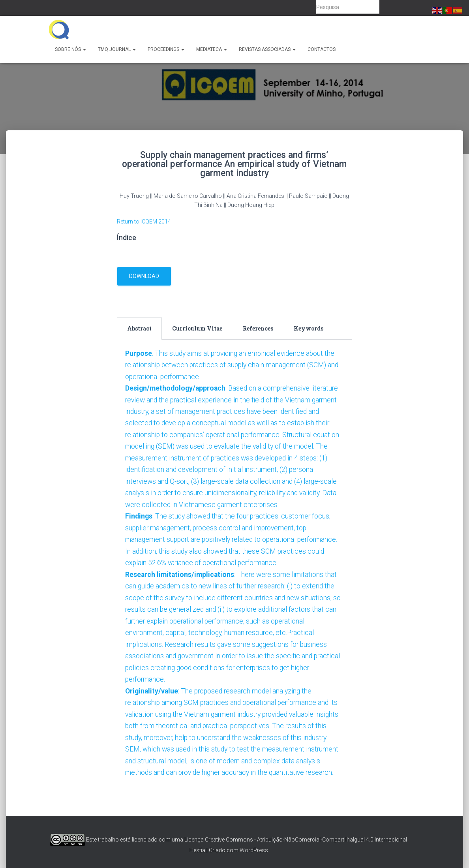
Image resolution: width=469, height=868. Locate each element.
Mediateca (212, 49)
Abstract (139, 328)
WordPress (254, 851)
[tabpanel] (235, 569)
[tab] (139, 329)
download (144, 276)
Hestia (197, 851)
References (258, 328)
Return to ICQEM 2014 (144, 222)
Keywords (309, 328)
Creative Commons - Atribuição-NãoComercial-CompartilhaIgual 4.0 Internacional (306, 840)
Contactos (322, 49)
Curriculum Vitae (197, 328)
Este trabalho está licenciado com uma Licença (127, 840)
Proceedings (166, 49)
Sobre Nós (70, 49)
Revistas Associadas (267, 49)
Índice (127, 238)
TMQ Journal (117, 49)
